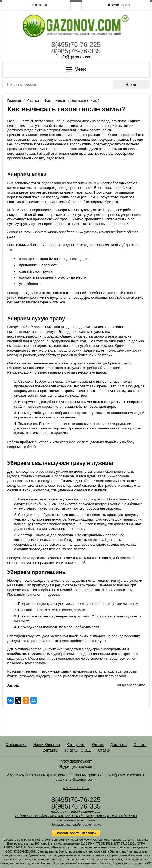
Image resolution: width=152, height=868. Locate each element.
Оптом (98, 745)
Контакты (50, 750)
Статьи (104, 750)
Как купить (76, 745)
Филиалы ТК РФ (76, 788)
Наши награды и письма (76, 820)
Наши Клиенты (47, 745)
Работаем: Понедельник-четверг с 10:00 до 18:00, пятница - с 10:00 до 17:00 (76, 816)
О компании (16, 745)
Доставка (118, 745)
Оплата (140, 745)
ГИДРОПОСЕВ (78, 750)
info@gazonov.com (76, 57)
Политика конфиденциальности (76, 825)
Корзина (116, 5)
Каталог (40, 5)
